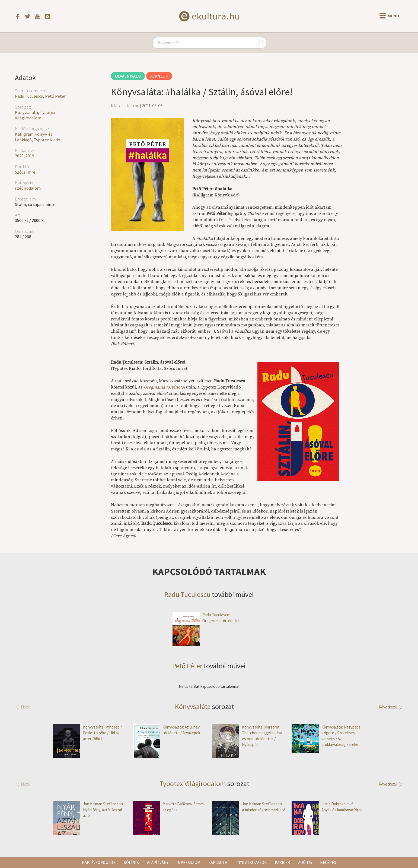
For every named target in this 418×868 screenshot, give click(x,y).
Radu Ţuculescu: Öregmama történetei (206, 618)
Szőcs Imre (25, 172)
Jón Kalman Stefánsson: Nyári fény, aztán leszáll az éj (88, 810)
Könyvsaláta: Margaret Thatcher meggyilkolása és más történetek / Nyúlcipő (247, 736)
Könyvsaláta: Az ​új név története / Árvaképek (166, 730)
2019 (30, 156)
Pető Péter (55, 96)
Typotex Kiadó (47, 140)
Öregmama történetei (164, 387)
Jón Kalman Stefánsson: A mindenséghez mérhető (249, 807)
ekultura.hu (129, 106)
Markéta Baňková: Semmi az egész (169, 807)
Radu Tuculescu (29, 96)
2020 (19, 156)
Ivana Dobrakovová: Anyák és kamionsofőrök (327, 807)
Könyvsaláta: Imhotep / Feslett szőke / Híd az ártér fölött (87, 733)
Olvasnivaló (128, 76)
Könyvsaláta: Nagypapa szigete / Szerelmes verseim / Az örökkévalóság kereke (326, 736)
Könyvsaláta (26, 112)
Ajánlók (159, 76)
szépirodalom (28, 188)
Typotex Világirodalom (35, 115)
